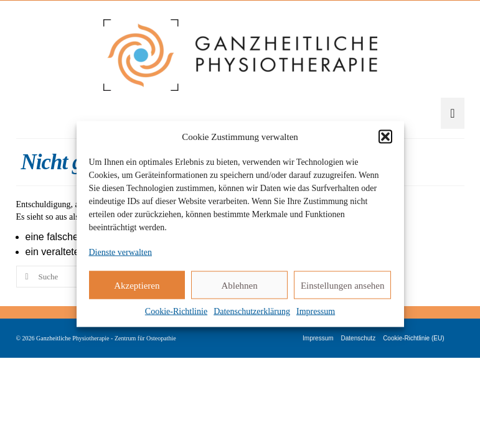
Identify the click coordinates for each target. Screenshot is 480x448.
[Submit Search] (26, 277)
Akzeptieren (137, 285)
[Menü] (452, 113)
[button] (385, 137)
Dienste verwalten (120, 252)
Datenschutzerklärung (252, 311)
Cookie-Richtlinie (176, 311)
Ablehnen (239, 285)
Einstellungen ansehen (343, 285)
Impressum (316, 311)
